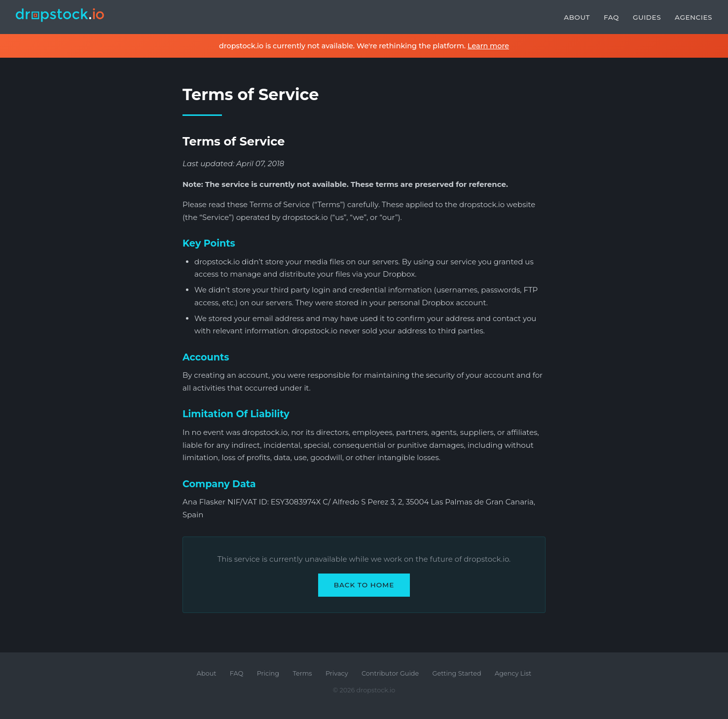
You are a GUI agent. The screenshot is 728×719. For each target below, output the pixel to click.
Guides (647, 17)
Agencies (693, 17)
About (577, 17)
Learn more (488, 46)
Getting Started (457, 673)
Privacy (337, 673)
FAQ (611, 17)
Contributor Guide (390, 673)
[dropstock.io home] (60, 17)
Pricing (268, 673)
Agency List (513, 673)
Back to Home (364, 585)
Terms (302, 673)
